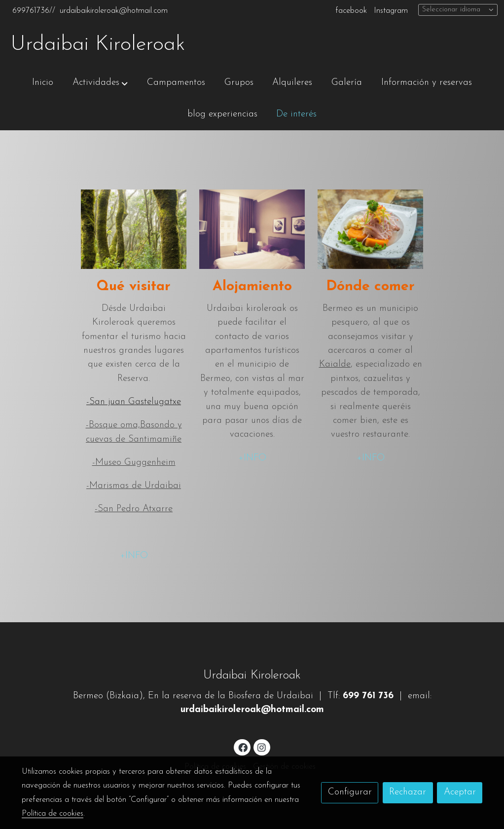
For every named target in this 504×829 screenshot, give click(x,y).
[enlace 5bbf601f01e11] (252, 229)
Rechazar (408, 792)
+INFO (134, 556)
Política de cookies (53, 814)
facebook (351, 11)
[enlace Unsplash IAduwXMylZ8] (134, 229)
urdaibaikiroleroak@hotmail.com (114, 11)
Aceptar (460, 792)
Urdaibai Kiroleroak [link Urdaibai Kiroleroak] (98, 45)
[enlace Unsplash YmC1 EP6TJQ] (371, 229)
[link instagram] (262, 747)
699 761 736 (368, 696)
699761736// (34, 11)
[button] (100, 83)
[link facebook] (243, 747)
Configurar (350, 792)
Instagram (391, 11)
